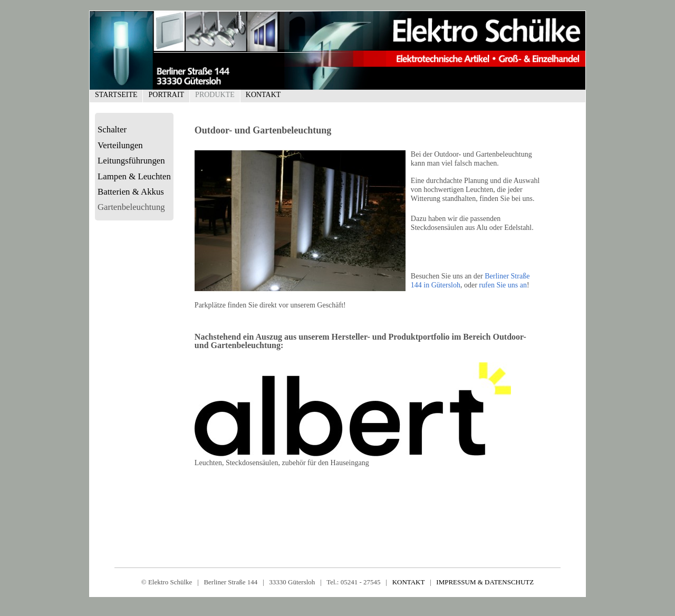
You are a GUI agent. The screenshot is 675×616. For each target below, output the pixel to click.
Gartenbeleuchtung (131, 207)
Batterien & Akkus (131, 192)
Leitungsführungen (131, 161)
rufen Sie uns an (503, 285)
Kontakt (263, 95)
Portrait (166, 95)
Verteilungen (120, 145)
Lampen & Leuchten (134, 176)
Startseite (116, 95)
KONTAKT (409, 582)
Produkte (215, 95)
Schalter (112, 129)
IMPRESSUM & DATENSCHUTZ (485, 582)
